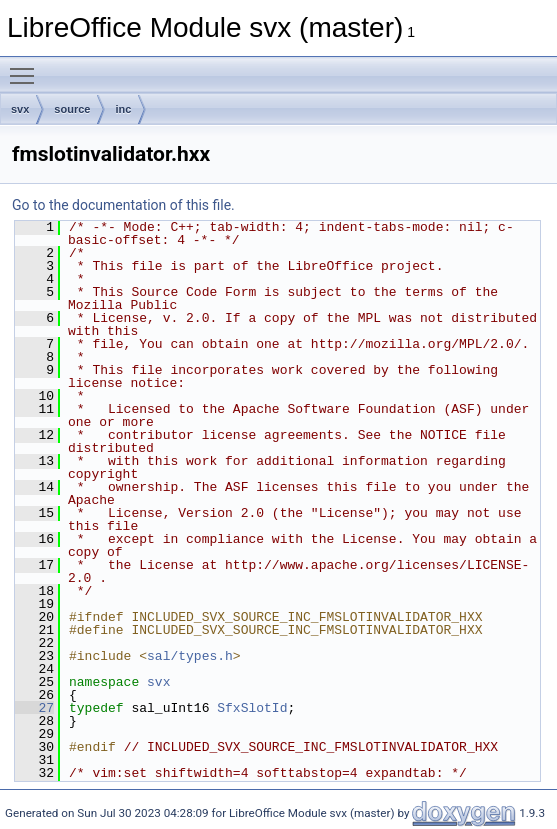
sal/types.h (190, 656)
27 (34, 708)
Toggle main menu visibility (27, 67)
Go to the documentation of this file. (123, 205)
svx (20, 109)
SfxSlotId (252, 708)
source (72, 109)
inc (123, 109)
